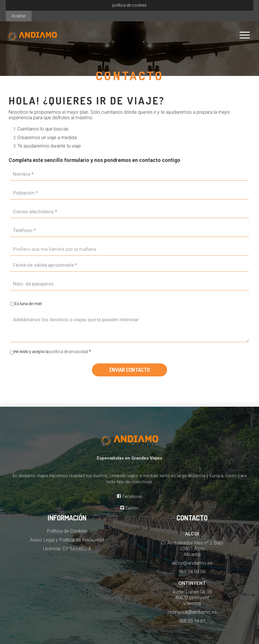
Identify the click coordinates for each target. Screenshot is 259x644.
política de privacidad (69, 352)
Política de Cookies (67, 531)
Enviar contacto (129, 370)
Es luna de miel (28, 304)
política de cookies (129, 5)
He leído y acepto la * (51, 353)
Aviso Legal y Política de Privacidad (67, 540)
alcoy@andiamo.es (192, 563)
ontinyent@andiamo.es (192, 612)
